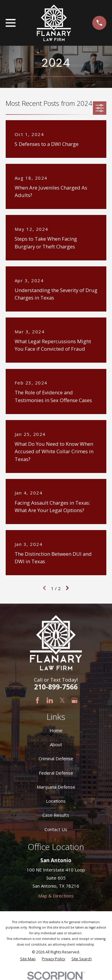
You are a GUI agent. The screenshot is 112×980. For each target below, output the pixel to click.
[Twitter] (62, 700)
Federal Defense (56, 773)
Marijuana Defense (56, 787)
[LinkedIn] (50, 700)
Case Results (56, 815)
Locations (56, 801)
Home (56, 730)
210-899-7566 (56, 687)
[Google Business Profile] (75, 700)
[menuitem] (28, 959)
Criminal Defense (56, 758)
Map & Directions (56, 896)
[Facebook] (37, 700)
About (56, 744)
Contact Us (56, 829)
